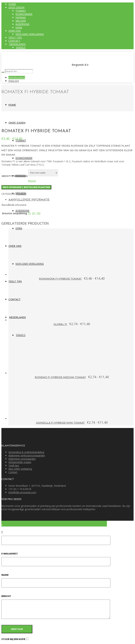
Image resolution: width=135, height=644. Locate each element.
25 (33, 213)
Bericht (6, 596)
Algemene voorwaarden (22, 459)
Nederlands (17, 78)
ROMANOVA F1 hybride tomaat (60, 279)
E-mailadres (10, 554)
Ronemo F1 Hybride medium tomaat (60, 377)
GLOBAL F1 (60, 324)
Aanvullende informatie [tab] (29, 200)
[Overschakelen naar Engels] (20, 48)
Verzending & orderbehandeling (26, 452)
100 (38, 213)
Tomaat (21, 194)
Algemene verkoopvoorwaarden (27, 455)
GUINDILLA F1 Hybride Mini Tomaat (60, 423)
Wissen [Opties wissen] (32, 181)
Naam (5, 575)
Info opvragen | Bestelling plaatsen (26, 187)
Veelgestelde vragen (20, 462)
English (14, 81)
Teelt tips (14, 465)
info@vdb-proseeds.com (22, 492)
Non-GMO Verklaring (20, 469)
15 (29, 213)
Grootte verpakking (15, 176)
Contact (13, 472)
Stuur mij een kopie (13, 639)
